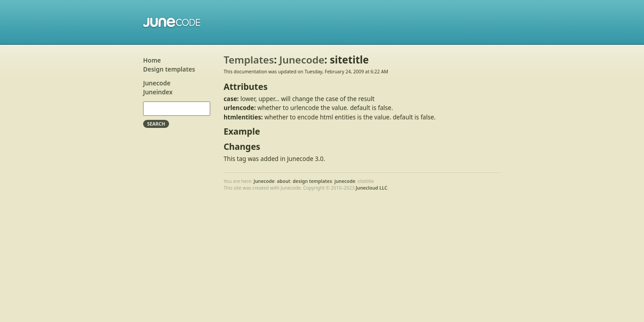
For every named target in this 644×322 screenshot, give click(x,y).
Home (152, 60)
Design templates (169, 69)
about (284, 181)
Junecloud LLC (371, 188)
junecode (345, 181)
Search (156, 124)
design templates (313, 181)
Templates (249, 60)
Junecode (172, 22)
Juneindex (158, 92)
